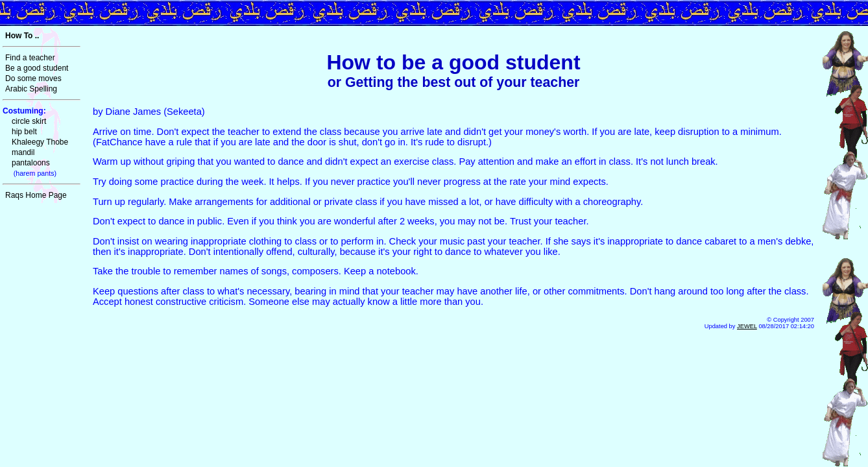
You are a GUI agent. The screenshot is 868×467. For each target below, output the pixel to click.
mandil (23, 152)
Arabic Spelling (31, 89)
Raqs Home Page (36, 195)
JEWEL (747, 326)
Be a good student (37, 68)
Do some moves (33, 78)
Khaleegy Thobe (40, 142)
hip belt (24, 132)
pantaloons (31, 163)
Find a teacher (30, 58)
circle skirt (29, 121)
